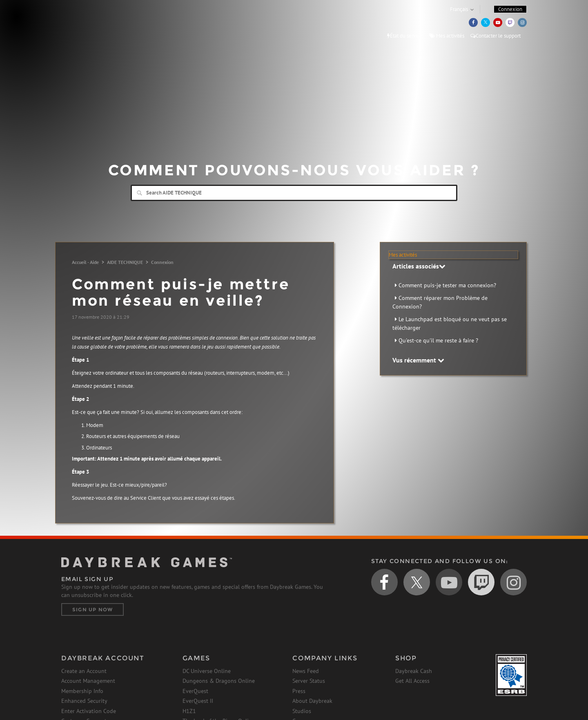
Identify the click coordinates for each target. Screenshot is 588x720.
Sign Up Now (92, 609)
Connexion (162, 262)
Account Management (88, 681)
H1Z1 (189, 711)
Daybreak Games (98, 23)
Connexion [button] (510, 9)
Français (459, 9)
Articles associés (419, 266)
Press (299, 691)
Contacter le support (496, 36)
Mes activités (447, 36)
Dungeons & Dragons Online (219, 681)
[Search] (294, 193)
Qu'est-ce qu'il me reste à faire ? (438, 340)
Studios (302, 711)
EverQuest (195, 691)
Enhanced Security (84, 701)
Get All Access (412, 681)
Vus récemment (418, 360)
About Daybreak (312, 701)
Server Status (309, 681)
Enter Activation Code (89, 711)
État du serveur (405, 36)
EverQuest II (198, 701)
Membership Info (82, 691)
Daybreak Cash (414, 671)
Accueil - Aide (85, 262)
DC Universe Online (207, 671)
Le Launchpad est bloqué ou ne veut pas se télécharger (450, 323)
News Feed (306, 671)
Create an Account (84, 671)
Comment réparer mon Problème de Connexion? (440, 302)
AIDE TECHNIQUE (125, 262)
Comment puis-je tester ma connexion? (447, 285)
